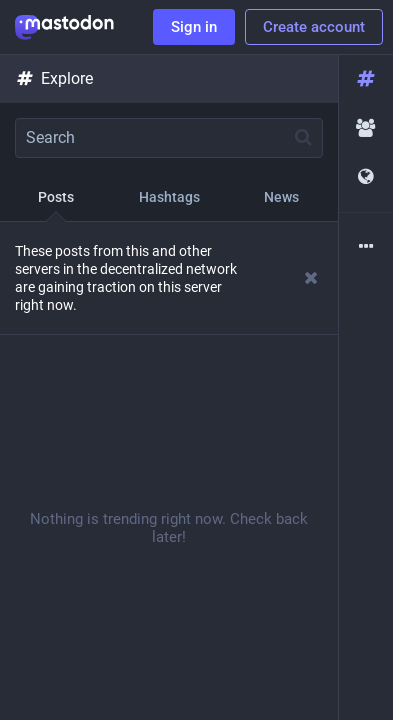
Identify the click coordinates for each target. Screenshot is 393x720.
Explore (54, 78)
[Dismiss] (311, 277)
